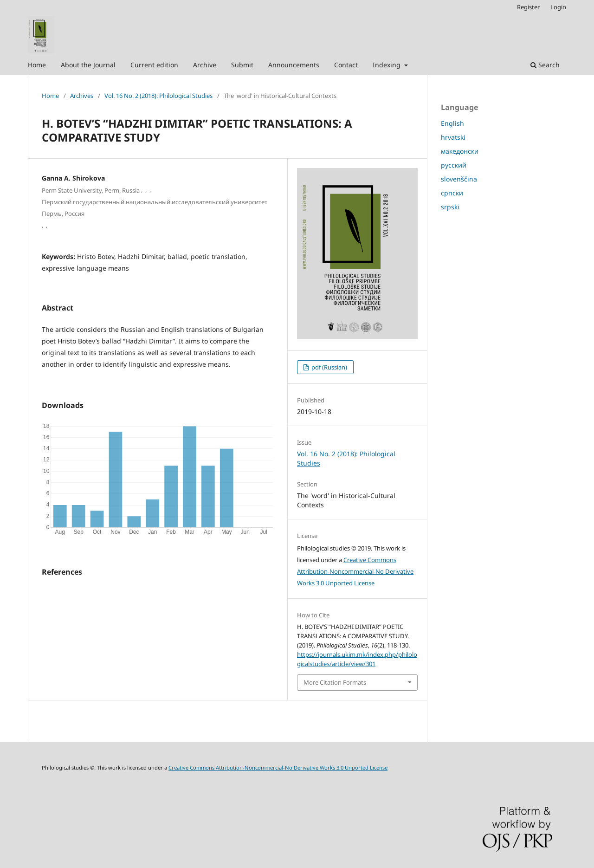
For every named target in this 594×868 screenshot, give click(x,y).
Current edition (154, 65)
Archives (82, 96)
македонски (460, 151)
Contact (346, 65)
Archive (205, 65)
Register (528, 7)
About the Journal (88, 65)
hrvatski (453, 137)
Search (545, 65)
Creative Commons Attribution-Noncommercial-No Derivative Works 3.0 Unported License (355, 571)
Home (37, 65)
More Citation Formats (335, 682)
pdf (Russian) (329, 367)
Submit (242, 65)
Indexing (387, 65)
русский (454, 165)
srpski (450, 207)
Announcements (294, 65)
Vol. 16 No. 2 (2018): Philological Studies (158, 96)
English (452, 123)
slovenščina (459, 179)
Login (558, 7)
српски (452, 193)
